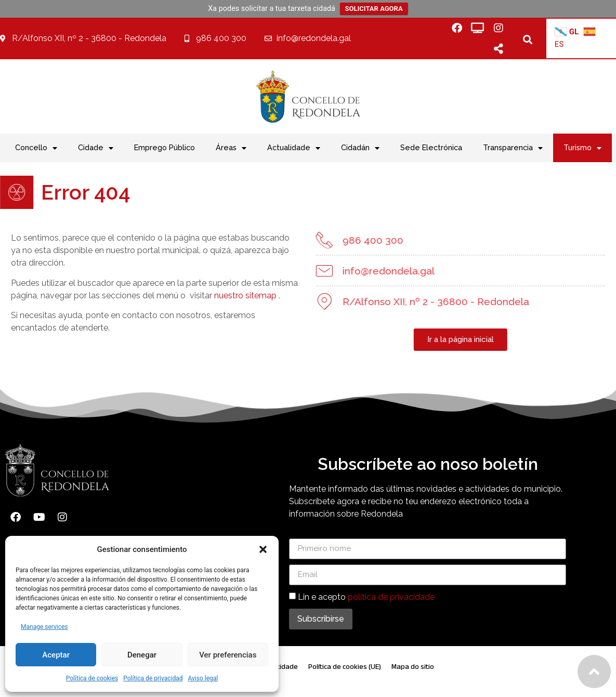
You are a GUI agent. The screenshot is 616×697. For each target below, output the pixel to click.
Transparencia (513, 148)
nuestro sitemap (227, 295)
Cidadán (360, 148)
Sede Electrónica (431, 147)
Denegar (142, 655)
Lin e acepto (366, 596)
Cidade (96, 148)
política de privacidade (391, 596)
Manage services (44, 627)
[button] (263, 549)
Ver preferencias (228, 655)
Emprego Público (165, 147)
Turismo (582, 148)
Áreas (231, 148)
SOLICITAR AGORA (374, 9)
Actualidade (294, 148)
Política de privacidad (153, 678)
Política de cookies (92, 678)
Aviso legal (203, 678)
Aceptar (56, 655)
